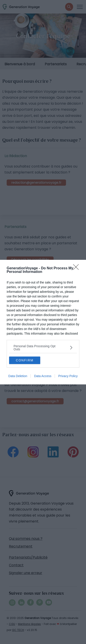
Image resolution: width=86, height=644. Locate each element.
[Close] (77, 268)
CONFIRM (25, 360)
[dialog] (43, 322)
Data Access (43, 376)
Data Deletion (18, 376)
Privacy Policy (68, 376)
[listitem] (43, 348)
